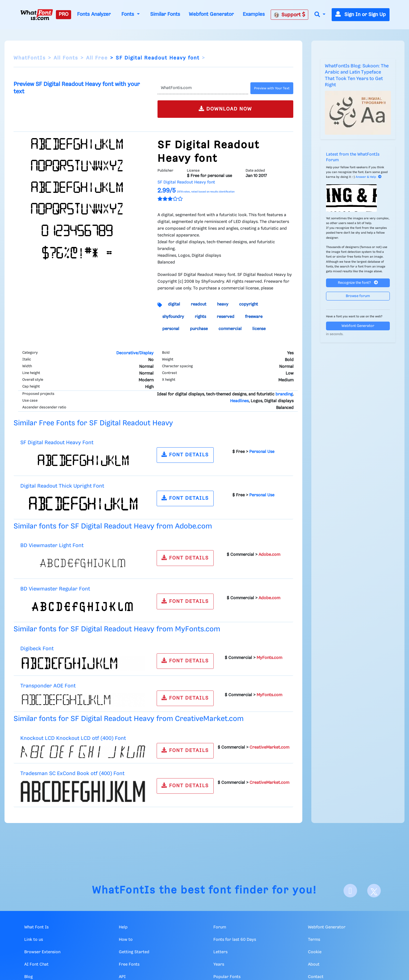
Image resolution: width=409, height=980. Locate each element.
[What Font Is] (37, 15)
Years (219, 964)
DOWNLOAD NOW (225, 109)
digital (174, 304)
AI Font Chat (36, 964)
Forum (220, 927)
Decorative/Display (135, 353)
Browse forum (358, 296)
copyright (249, 304)
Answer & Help (369, 177)
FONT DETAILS (185, 454)
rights (200, 317)
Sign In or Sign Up (361, 15)
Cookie (315, 952)
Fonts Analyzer (94, 14)
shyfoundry (173, 317)
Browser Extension (42, 952)
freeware (254, 317)
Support (290, 15)
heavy (223, 304)
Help (123, 927)
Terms (314, 940)
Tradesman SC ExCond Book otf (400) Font (72, 774)
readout (199, 304)
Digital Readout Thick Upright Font (62, 486)
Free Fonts (129, 964)
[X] (374, 891)
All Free (97, 58)
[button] (320, 15)
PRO (64, 14)
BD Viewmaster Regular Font (55, 589)
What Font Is (36, 927)
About (314, 964)
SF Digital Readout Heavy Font (57, 443)
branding (284, 394)
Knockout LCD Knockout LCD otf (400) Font (73, 738)
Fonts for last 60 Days (235, 940)
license (259, 329)
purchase (199, 329)
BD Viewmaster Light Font (52, 546)
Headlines (239, 401)
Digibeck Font (37, 649)
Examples (254, 14)
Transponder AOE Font (48, 686)
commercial (230, 329)
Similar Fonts (165, 14)
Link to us (34, 940)
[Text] (203, 88)
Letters (220, 952)
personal (171, 329)
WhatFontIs (30, 58)
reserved (226, 317)
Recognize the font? (358, 283)
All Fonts (66, 58)
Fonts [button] (128, 14)
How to (126, 940)
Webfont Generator (211, 14)
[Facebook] (350, 891)
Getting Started (134, 952)
